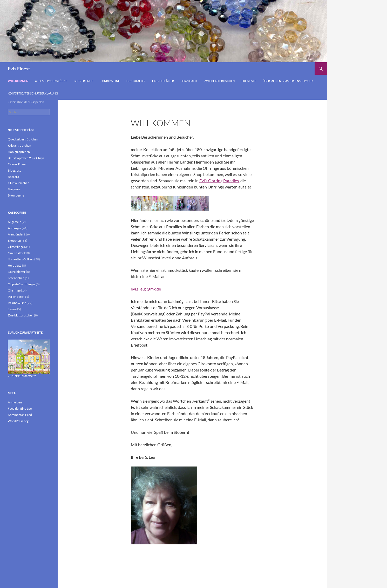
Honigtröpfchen (19, 152)
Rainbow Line (110, 81)
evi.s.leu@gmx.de (146, 289)
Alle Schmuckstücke (51, 81)
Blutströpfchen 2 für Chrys (26, 158)
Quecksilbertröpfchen (23, 139)
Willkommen (18, 81)
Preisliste (249, 81)
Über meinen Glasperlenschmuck (288, 81)
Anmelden (15, 402)
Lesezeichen (16, 278)
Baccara (13, 177)
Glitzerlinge (83, 81)
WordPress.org (18, 421)
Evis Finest (19, 69)
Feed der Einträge (20, 408)
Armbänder (16, 234)
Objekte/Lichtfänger (22, 284)
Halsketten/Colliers (21, 259)
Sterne (12, 309)
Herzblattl (189, 81)
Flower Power (17, 164)
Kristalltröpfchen (19, 146)
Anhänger (15, 228)
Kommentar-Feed (20, 415)
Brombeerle (16, 195)
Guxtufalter (136, 81)
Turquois (14, 189)
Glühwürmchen (19, 183)
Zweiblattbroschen (219, 81)
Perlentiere (15, 297)
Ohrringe (14, 290)
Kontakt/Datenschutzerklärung (33, 93)
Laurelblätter (163, 81)
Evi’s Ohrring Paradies (219, 181)
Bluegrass (14, 170)
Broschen (14, 241)
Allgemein (15, 222)
